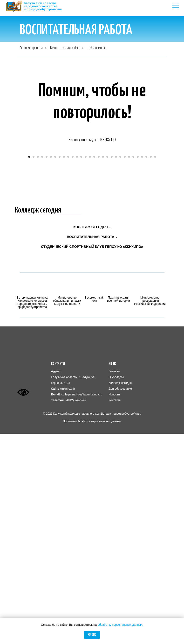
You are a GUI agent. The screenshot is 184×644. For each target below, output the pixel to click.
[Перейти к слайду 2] (34, 367)
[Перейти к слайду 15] (90, 367)
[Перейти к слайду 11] (73, 367)
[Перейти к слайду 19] (107, 367)
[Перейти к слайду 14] (86, 367)
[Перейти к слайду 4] (42, 367)
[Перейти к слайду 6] (51, 367)
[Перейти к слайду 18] (103, 367)
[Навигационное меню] (176, 6)
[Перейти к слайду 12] (77, 367)
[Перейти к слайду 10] (68, 367)
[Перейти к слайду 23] (125, 367)
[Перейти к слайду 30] (155, 367)
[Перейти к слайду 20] (112, 367)
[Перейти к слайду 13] (81, 367)
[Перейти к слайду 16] (94, 367)
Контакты (115, 611)
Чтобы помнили (97, 48)
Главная (114, 582)
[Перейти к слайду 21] (116, 367)
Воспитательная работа (65, 48)
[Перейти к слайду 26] (138, 367)
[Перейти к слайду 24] (129, 367)
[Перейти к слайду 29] (151, 367)
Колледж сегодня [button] (91, 437)
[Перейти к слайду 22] (120, 367)
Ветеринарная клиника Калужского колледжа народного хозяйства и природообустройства (32, 513)
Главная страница (31, 48)
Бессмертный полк (94, 510)
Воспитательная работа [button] (91, 447)
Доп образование (120, 599)
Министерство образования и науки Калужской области (67, 511)
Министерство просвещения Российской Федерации (150, 511)
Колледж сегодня (38, 421)
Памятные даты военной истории (118, 510)
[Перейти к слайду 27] (142, 367)
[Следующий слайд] (174, 255)
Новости (114, 605)
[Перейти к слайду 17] (99, 367)
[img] (32, 498)
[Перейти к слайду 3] (38, 367)
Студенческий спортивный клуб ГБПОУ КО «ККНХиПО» (92, 457)
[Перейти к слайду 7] (55, 367)
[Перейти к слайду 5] (47, 367)
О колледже (117, 588)
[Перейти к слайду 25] (133, 367)
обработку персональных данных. (120, 625)
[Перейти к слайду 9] (64, 367)
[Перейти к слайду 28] (146, 367)
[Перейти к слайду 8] (60, 367)
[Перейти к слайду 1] (29, 367)
